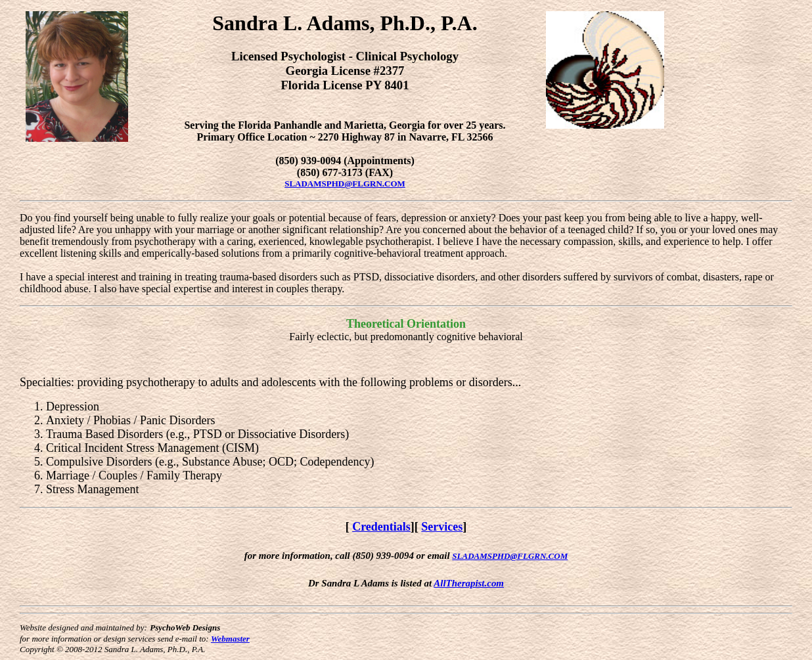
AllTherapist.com (469, 583)
